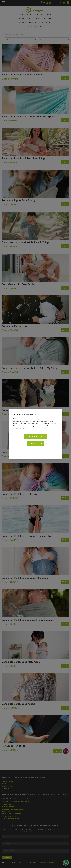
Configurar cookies (35, 436)
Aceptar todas (35, 443)
